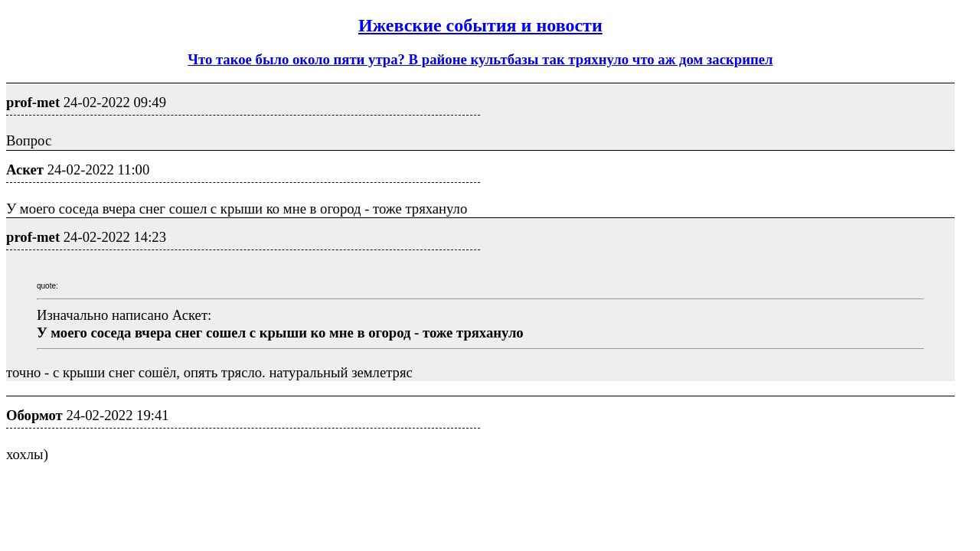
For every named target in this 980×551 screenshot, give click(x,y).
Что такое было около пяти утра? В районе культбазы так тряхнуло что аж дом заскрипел (480, 59)
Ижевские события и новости (480, 25)
